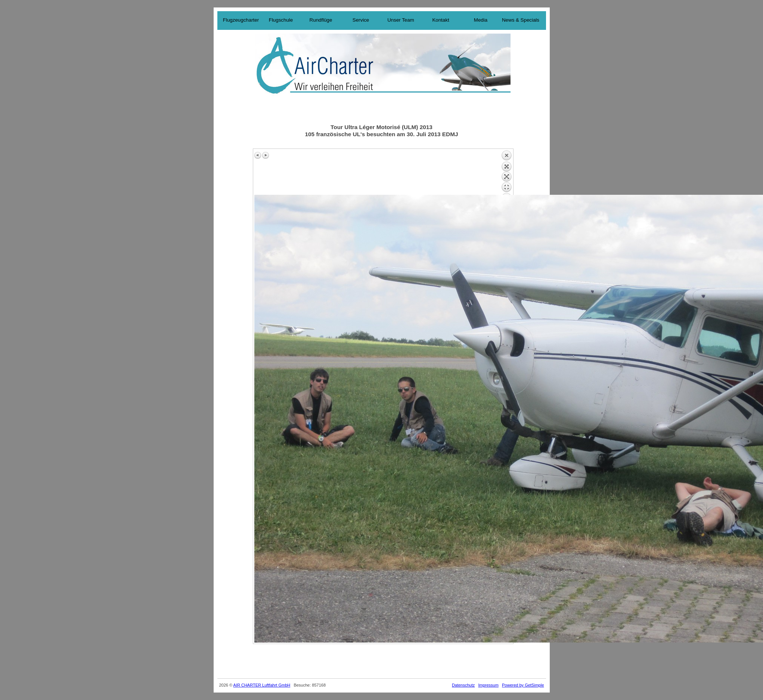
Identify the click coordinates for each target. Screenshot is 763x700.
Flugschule (281, 20)
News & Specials (521, 20)
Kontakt (441, 20)
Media (481, 20)
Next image (266, 155)
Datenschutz (463, 685)
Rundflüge (321, 20)
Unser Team (401, 20)
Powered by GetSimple (523, 685)
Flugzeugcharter (241, 20)
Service (361, 20)
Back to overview (506, 172)
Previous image (258, 155)
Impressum (488, 685)
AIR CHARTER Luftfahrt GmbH (262, 685)
